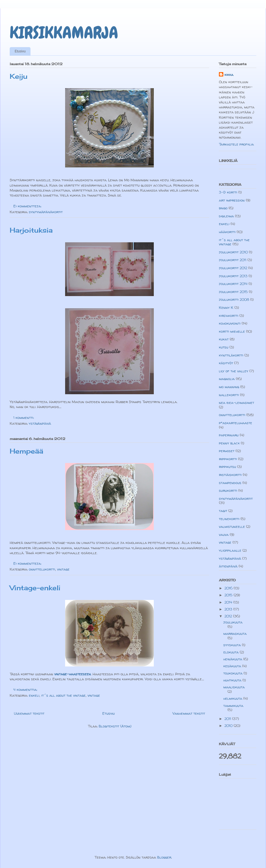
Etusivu (20, 51)
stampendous (230, 483)
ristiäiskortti (230, 475)
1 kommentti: (24, 418)
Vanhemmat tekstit (189, 713)
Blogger (164, 857)
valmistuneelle (232, 526)
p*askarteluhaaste (236, 423)
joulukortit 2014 (233, 284)
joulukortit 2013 (233, 276)
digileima (226, 216)
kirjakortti (229, 315)
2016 (229, 588)
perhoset (227, 451)
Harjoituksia (31, 230)
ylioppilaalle (230, 550)
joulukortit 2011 (233, 260)
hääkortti (227, 232)
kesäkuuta (233, 666)
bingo (223, 208)
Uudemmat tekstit (29, 713)
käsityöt (226, 363)
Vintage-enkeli (35, 588)
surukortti (228, 490)
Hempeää (26, 451)
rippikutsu (227, 467)
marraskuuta (235, 633)
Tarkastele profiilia (236, 144)
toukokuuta (233, 673)
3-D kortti (228, 192)
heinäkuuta (233, 659)
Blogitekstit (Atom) (115, 726)
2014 (229, 602)
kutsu (224, 347)
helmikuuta (233, 698)
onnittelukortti (42, 569)
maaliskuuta (234, 687)
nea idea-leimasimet (236, 403)
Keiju (19, 76)
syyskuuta (233, 645)
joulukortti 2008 (234, 299)
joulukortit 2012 (233, 268)
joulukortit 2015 (233, 292)
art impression (232, 200)
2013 (229, 609)
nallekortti (229, 395)
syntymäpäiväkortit (46, 212)
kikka (229, 75)
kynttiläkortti (231, 355)
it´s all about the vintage (63, 695)
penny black (229, 443)
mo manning (229, 387)
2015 (229, 595)
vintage (63, 569)
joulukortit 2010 (233, 252)
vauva (224, 534)
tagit (223, 511)
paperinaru (229, 435)
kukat (224, 339)
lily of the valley (234, 371)
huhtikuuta (233, 680)
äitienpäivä (228, 566)
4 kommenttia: (26, 689)
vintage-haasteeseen (73, 674)
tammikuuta (233, 706)
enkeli (34, 695)
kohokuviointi (230, 323)
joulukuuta (233, 622)
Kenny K (226, 307)
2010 (229, 726)
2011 (228, 719)
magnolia (227, 379)
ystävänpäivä (40, 423)
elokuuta (232, 652)
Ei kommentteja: (28, 206)
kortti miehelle (232, 331)
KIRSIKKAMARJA (64, 33)
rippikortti (228, 459)
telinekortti (229, 519)
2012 (229, 616)
